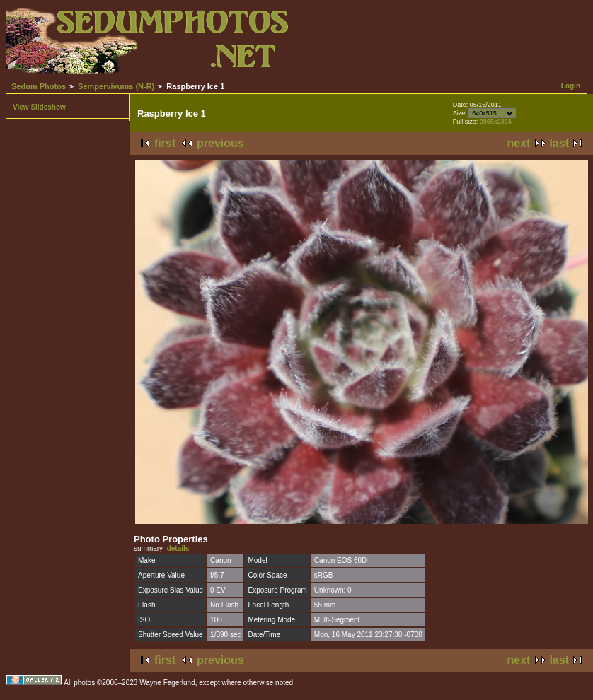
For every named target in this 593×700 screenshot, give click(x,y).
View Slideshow (39, 107)
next (519, 143)
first (165, 143)
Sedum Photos (39, 86)
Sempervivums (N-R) (116, 86)
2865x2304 (496, 122)
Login (571, 86)
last (559, 143)
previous (220, 143)
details (178, 548)
